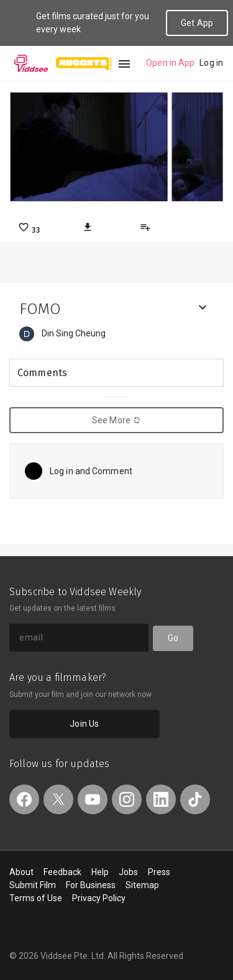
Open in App (170, 63)
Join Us (84, 724)
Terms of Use (36, 898)
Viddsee (31, 63)
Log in (211, 63)
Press (159, 872)
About (21, 872)
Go (173, 638)
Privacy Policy (99, 898)
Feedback (62, 872)
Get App (197, 23)
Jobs (128, 872)
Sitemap (142, 885)
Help (100, 872)
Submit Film (33, 885)
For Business (91, 885)
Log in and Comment (91, 471)
